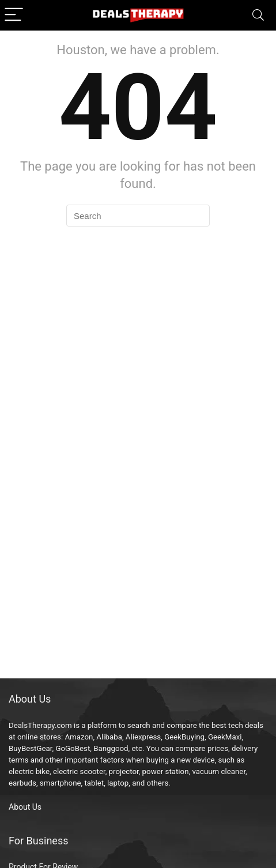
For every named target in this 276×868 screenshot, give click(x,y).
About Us (25, 807)
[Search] (258, 15)
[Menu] (14, 15)
